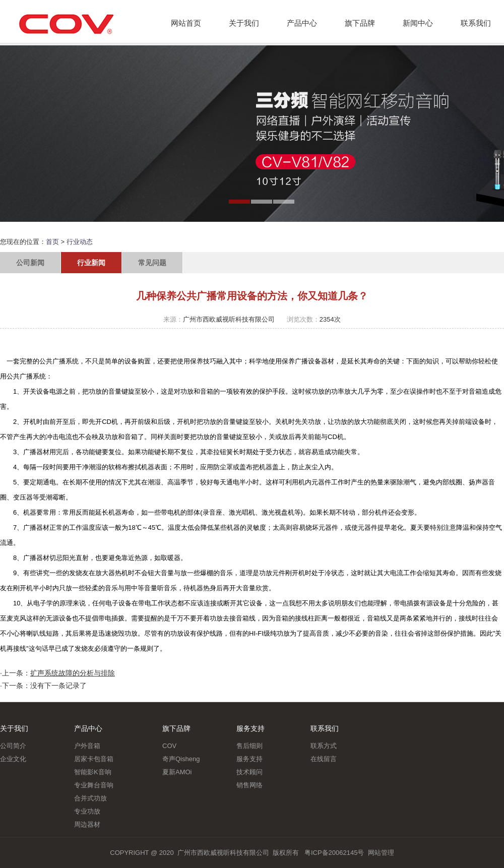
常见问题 (152, 263)
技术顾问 (249, 772)
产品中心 (302, 23)
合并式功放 (90, 798)
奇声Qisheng (181, 759)
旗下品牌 (360, 23)
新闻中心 (418, 23)
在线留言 (324, 759)
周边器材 (87, 824)
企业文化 (13, 759)
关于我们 (244, 23)
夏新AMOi (177, 772)
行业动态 (80, 242)
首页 (52, 242)
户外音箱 (87, 746)
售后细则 (249, 746)
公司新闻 (30, 263)
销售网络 (249, 785)
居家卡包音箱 (94, 759)
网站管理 (381, 853)
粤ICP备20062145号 (334, 853)
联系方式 (324, 746)
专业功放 (87, 811)
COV (169, 746)
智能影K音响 (93, 772)
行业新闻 (91, 263)
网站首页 (186, 23)
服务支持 (250, 728)
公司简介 (13, 746)
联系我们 (476, 23)
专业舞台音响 (94, 785)
